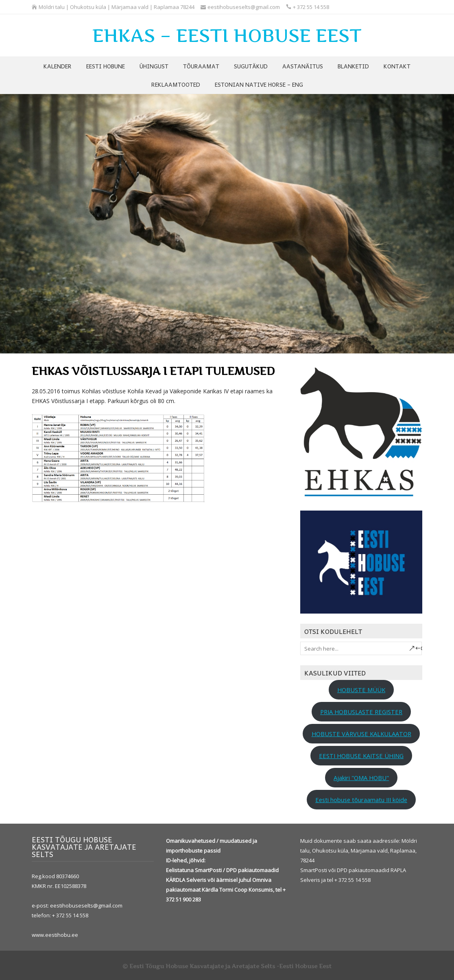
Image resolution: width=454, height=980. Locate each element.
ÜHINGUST (154, 66)
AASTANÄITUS (303, 66)
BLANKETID (353, 66)
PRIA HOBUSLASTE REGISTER (361, 712)
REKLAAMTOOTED (176, 84)
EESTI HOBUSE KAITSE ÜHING (361, 756)
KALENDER (58, 66)
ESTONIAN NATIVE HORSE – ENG (259, 84)
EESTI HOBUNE (106, 66)
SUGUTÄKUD (251, 66)
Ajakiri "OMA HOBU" (361, 778)
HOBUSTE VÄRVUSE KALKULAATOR (361, 734)
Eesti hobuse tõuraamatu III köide (361, 800)
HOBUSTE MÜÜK (361, 690)
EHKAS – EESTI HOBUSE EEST (227, 35)
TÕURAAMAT (201, 66)
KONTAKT (397, 66)
